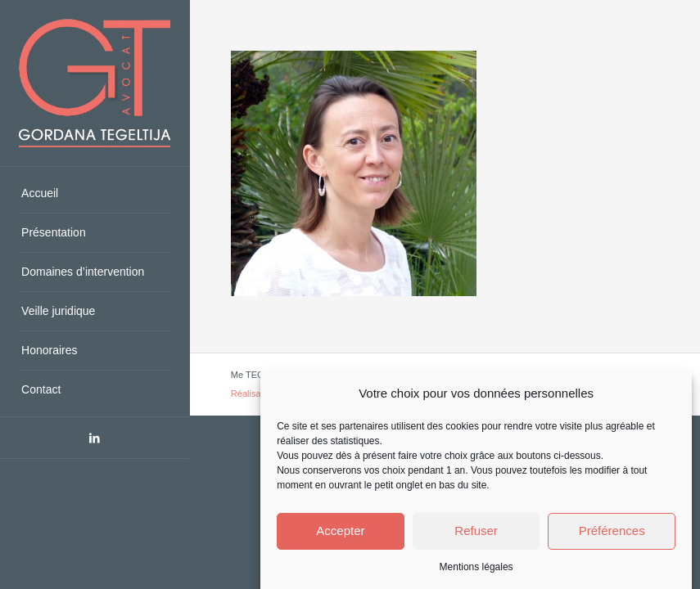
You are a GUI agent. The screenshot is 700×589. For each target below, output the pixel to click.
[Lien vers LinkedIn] (95, 438)
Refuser (476, 531)
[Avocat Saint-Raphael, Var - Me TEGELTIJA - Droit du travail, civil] (95, 83)
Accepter (340, 531)
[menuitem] (95, 194)
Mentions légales (476, 567)
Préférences (612, 531)
